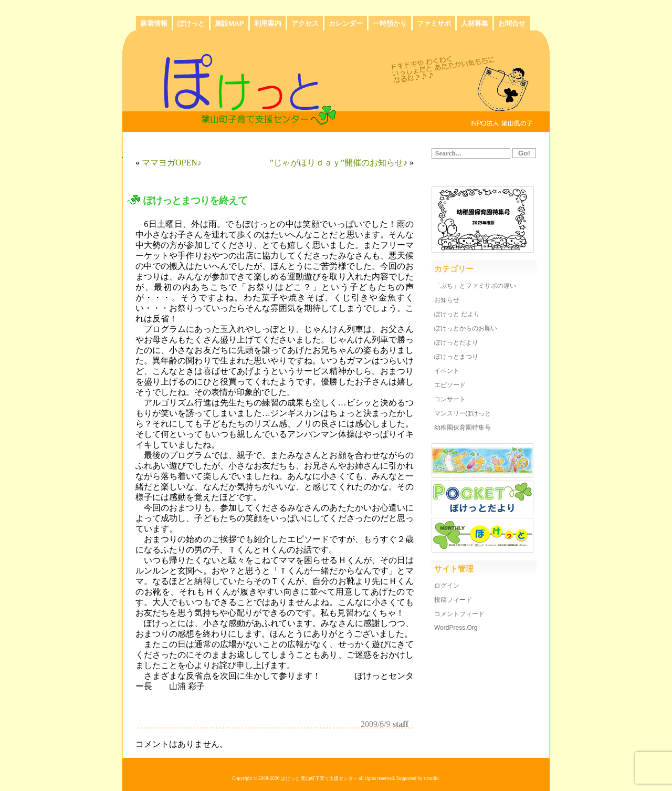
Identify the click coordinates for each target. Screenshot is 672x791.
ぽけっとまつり (456, 357)
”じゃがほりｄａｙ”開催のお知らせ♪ (339, 163)
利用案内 (268, 23)
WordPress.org (456, 628)
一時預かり (390, 23)
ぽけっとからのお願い (466, 328)
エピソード (450, 385)
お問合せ (512, 23)
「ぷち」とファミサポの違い (475, 286)
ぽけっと (191, 23)
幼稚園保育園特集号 (463, 428)
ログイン (447, 586)
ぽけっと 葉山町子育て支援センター (319, 778)
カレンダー (346, 23)
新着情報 (154, 23)
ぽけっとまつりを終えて (195, 200)
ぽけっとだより (456, 342)
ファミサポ (434, 23)
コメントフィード (459, 614)
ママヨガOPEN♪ (172, 163)
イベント (447, 371)
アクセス (305, 23)
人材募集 (475, 23)
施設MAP (229, 23)
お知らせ (447, 300)
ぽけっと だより (457, 314)
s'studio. (432, 778)
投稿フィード (453, 600)
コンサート (450, 399)
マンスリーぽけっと (463, 413)
